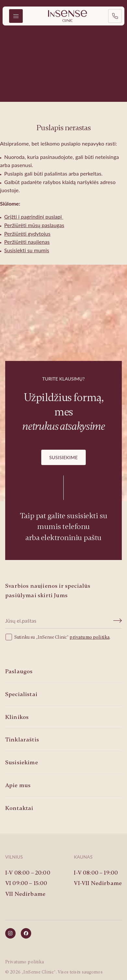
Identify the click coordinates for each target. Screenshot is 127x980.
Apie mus (18, 785)
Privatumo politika (25, 962)
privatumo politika (89, 637)
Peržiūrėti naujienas (27, 242)
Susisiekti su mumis (27, 250)
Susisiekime (64, 457)
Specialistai (21, 694)
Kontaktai (19, 808)
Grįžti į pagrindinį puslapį (34, 217)
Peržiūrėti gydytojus (27, 233)
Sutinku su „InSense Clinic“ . (58, 637)
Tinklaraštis (22, 739)
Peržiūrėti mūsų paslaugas (34, 225)
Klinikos (17, 717)
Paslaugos (19, 671)
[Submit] (118, 621)
